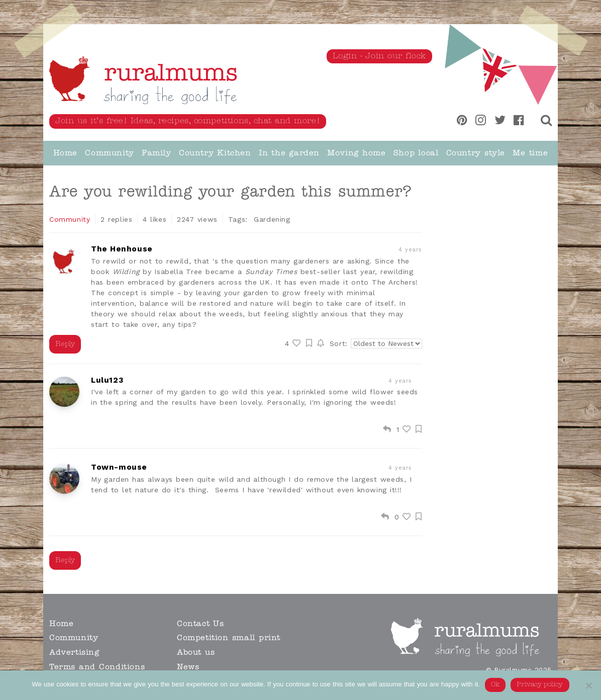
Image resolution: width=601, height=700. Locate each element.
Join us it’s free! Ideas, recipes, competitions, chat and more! (188, 121)
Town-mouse (119, 467)
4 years (400, 381)
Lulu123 (107, 380)
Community (70, 219)
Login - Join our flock (379, 56)
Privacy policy (540, 685)
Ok (495, 685)
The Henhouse (122, 249)
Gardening (272, 219)
